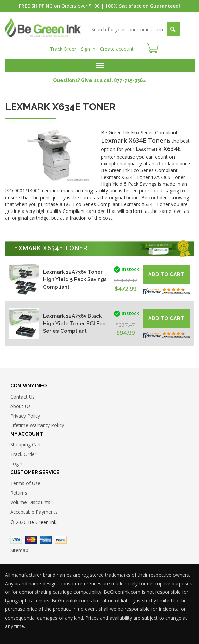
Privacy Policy (25, 416)
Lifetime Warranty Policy (37, 425)
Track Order (63, 49)
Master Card (31, 540)
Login (16, 464)
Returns (19, 493)
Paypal (61, 540)
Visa (16, 540)
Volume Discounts (30, 502)
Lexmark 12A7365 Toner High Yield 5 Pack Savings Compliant (75, 279)
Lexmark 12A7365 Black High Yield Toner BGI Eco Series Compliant (74, 324)
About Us (20, 406)
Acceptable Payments (34, 512)
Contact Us (22, 397)
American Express (46, 540)
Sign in (88, 49)
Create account (117, 49)
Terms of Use (25, 483)
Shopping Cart (26, 445)
